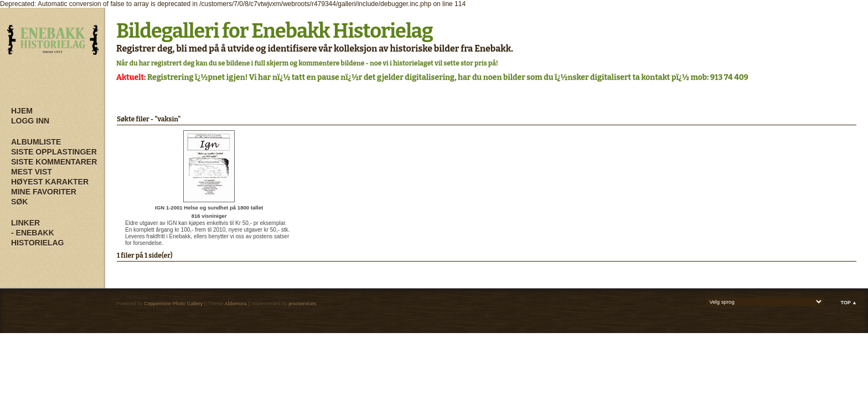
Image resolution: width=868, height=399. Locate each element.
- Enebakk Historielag (37, 238)
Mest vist (32, 172)
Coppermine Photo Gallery (173, 304)
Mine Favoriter (44, 192)
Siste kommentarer (54, 162)
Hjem (22, 111)
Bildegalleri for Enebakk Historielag (275, 31)
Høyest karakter (50, 182)
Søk (19, 202)
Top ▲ (849, 303)
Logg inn (30, 121)
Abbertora (236, 304)
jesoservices (302, 304)
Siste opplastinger (54, 152)
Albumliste (36, 142)
